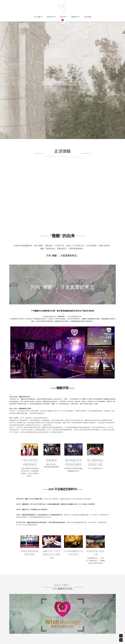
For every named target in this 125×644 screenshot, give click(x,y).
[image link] (62, 599)
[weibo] (113, 639)
